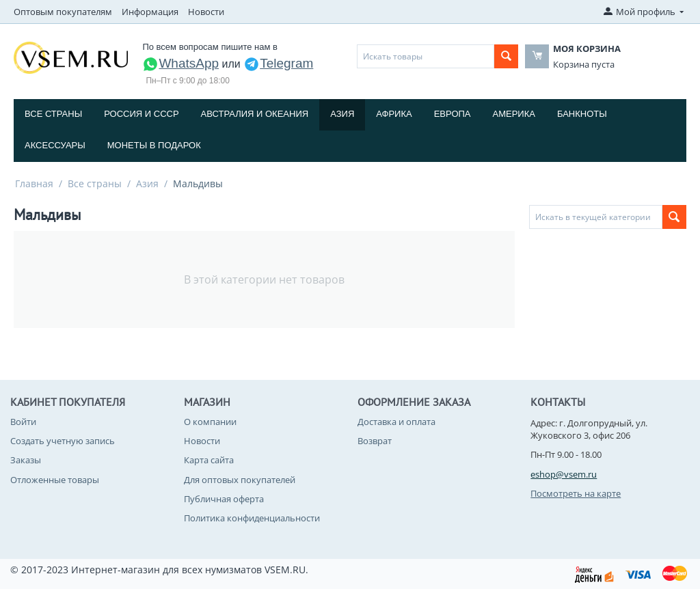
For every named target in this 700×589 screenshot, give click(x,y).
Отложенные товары (55, 480)
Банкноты (582, 114)
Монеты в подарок (154, 145)
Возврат (375, 441)
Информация (150, 12)
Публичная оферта (224, 499)
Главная (34, 183)
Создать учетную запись (63, 441)
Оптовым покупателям (63, 12)
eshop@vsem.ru (564, 474)
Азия (342, 114)
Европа (453, 114)
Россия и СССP (141, 114)
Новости (206, 12)
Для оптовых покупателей (240, 480)
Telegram (278, 63)
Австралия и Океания (255, 114)
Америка (514, 114)
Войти (23, 422)
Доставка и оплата (396, 422)
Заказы (26, 460)
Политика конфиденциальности (252, 518)
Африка (394, 114)
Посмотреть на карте (576, 493)
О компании (210, 422)
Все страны (53, 114)
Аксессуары (55, 145)
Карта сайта (209, 460)
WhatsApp (180, 63)
